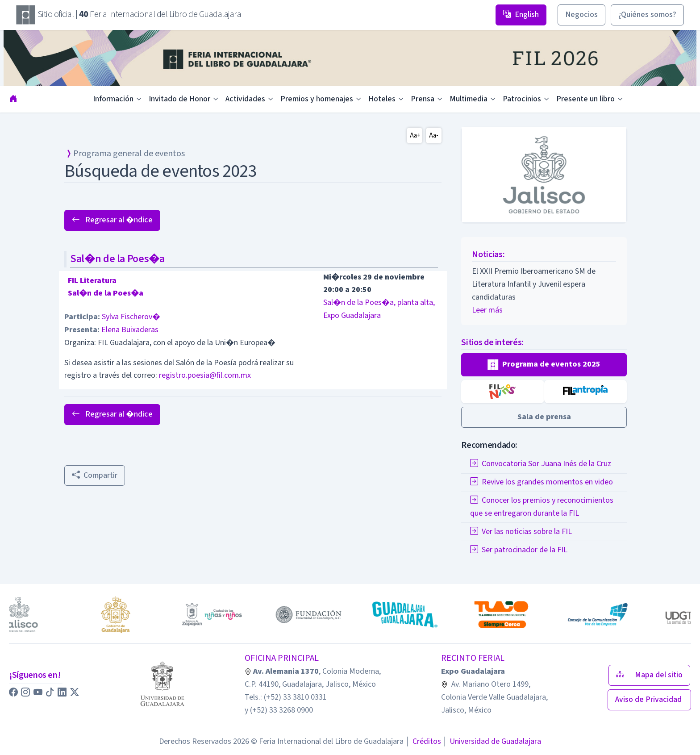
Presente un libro (585, 99)
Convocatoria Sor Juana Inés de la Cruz (541, 464)
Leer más (487, 310)
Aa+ (415, 136)
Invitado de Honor (179, 99)
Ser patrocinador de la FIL (519, 550)
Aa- (434, 136)
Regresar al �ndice (112, 220)
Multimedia (469, 99)
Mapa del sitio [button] (649, 675)
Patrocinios (522, 99)
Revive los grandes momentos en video (542, 482)
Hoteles (382, 99)
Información (113, 99)
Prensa (423, 99)
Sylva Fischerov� (131, 317)
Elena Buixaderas (130, 330)
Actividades (245, 99)
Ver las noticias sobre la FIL (521, 532)
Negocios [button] (581, 15)
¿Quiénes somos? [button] (647, 15)
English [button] (521, 15)
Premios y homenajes (317, 99)
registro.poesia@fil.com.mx (205, 375)
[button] (544, 365)
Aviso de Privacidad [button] (649, 699)
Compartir (95, 475)
